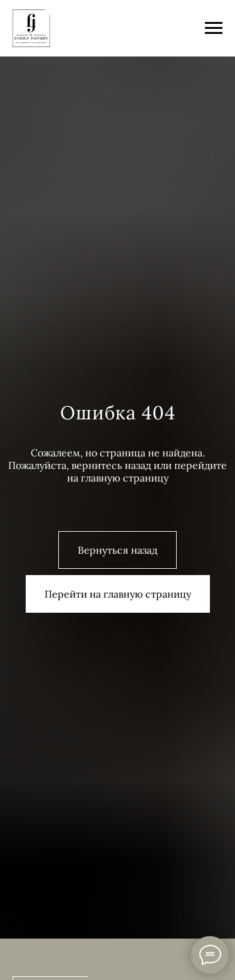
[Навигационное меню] (214, 28)
